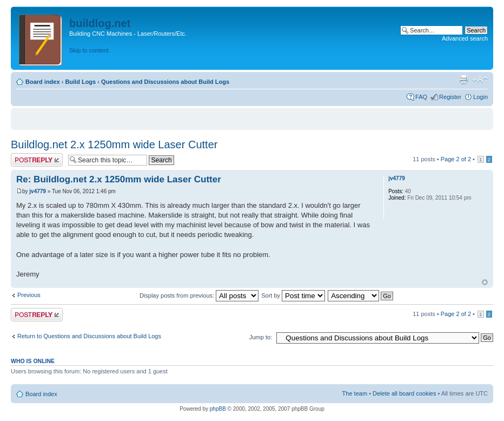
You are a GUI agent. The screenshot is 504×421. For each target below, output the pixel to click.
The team (355, 393)
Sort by (293, 295)
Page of (456, 159)
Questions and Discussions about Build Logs (165, 82)
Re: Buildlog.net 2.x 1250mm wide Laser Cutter (119, 179)
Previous (29, 295)
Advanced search (465, 38)
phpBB (218, 409)
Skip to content (89, 50)
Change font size (480, 80)
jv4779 (38, 191)
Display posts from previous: (199, 295)
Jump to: (261, 337)
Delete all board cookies (404, 393)
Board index (43, 82)
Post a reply (37, 160)
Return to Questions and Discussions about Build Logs (89, 336)
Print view (463, 80)
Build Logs (80, 82)
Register (450, 97)
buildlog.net (100, 23)
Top (485, 282)
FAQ (421, 97)
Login (480, 97)
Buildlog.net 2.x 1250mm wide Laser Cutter (114, 144)
